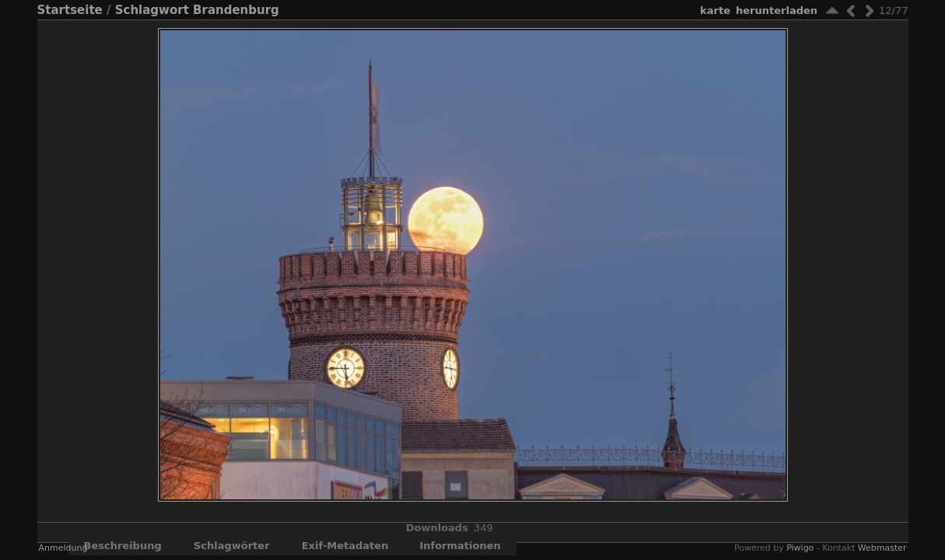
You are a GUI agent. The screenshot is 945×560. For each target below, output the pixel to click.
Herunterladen (777, 10)
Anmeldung (63, 548)
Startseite (70, 10)
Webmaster (882, 548)
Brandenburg (236, 10)
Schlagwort (152, 10)
